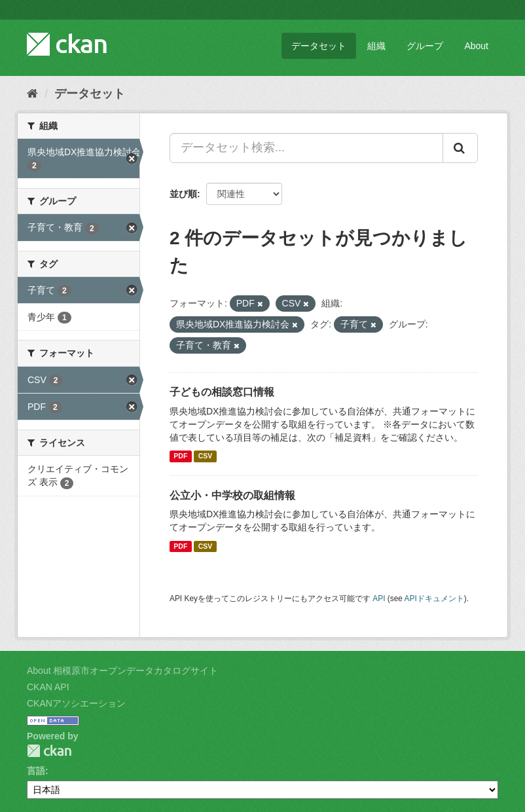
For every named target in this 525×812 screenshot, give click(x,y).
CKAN (49, 751)
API (379, 599)
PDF (180, 456)
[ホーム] (32, 94)
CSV (206, 456)
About (476, 46)
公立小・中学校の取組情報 (232, 495)
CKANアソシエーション (76, 703)
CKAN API (48, 687)
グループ (425, 46)
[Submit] (460, 148)
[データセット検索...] (306, 148)
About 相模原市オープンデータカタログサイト (122, 671)
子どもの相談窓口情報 (222, 392)
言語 (36, 771)
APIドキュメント (434, 599)
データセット (319, 46)
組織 (376, 46)
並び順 (183, 194)
